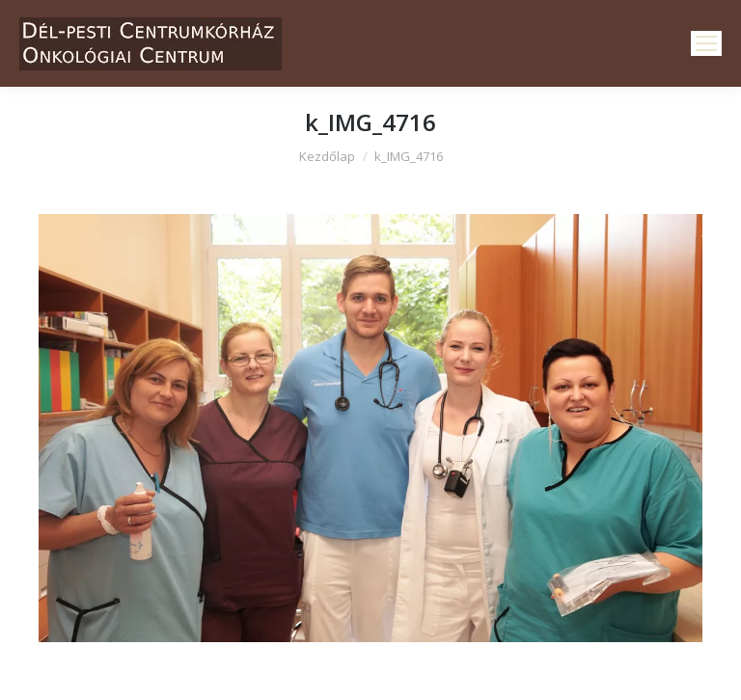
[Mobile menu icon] (706, 43)
